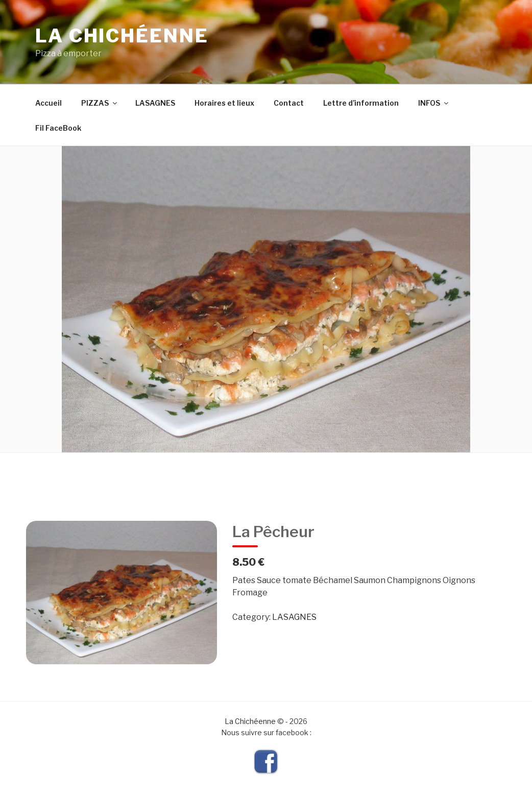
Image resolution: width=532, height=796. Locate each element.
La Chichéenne (122, 36)
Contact (289, 103)
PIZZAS (100, 103)
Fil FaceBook (58, 128)
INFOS (434, 103)
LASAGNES (155, 103)
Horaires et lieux (224, 103)
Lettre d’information (361, 103)
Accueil (49, 103)
